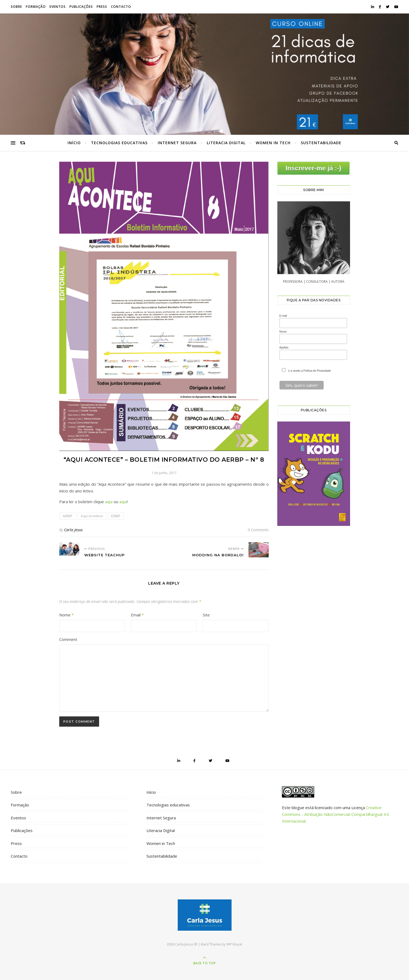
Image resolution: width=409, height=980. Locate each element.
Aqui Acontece (92, 516)
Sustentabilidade (321, 143)
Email (137, 615)
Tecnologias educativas (119, 143)
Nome (67, 615)
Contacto (121, 7)
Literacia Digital (226, 143)
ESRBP (116, 516)
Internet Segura (177, 143)
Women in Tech (273, 143)
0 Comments (258, 530)
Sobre (16, 7)
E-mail (283, 316)
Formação (36, 7)
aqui (109, 502)
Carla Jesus (73, 530)
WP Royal (234, 944)
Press (102, 7)
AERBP (68, 516)
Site (206, 615)
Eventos (58, 7)
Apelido (284, 348)
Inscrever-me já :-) (314, 168)
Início (74, 143)
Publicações (81, 7)
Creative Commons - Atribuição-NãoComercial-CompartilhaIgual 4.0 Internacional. (335, 814)
